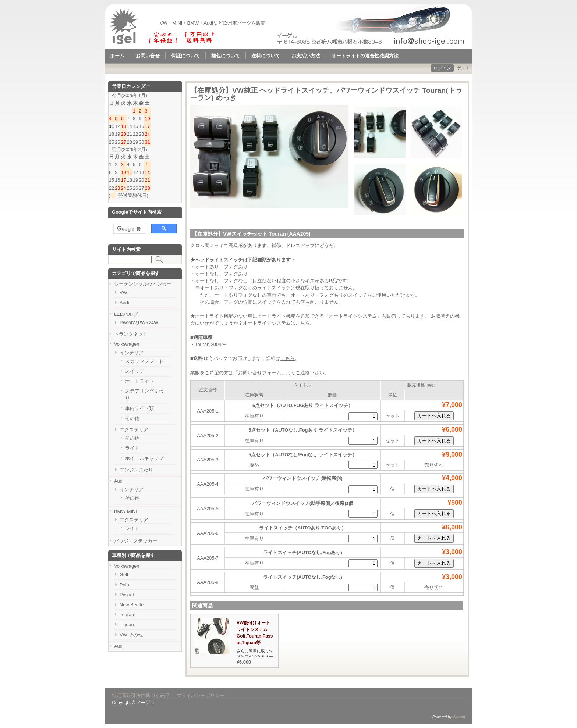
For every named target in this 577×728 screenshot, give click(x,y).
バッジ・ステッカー (136, 541)
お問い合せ (148, 56)
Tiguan (127, 624)
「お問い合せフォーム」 (260, 373)
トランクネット (131, 334)
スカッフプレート (144, 361)
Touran (127, 615)
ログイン (442, 68)
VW (123, 292)
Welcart (459, 717)
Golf (124, 574)
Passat (127, 595)
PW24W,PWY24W (139, 323)
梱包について (226, 56)
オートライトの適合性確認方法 (365, 56)
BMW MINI (125, 511)
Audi (124, 303)
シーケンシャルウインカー (143, 284)
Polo (124, 585)
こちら (303, 323)
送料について (266, 56)
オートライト (139, 381)
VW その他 (131, 635)
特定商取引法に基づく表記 (141, 695)
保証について (185, 56)
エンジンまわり (136, 470)
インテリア (132, 353)
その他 (132, 418)
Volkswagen (127, 344)
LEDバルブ (126, 314)
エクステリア (134, 430)
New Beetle (132, 605)
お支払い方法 (306, 56)
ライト (132, 448)
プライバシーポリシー (201, 695)
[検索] (129, 229)
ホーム (117, 56)
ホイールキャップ (144, 458)
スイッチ (135, 371)
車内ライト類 (139, 408)
